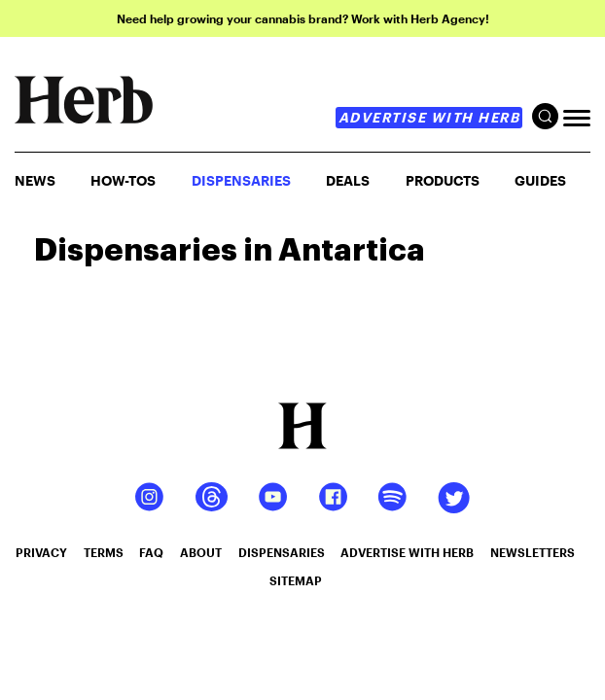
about (201, 552)
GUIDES (540, 180)
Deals (348, 180)
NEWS (35, 180)
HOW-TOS (123, 180)
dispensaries (282, 552)
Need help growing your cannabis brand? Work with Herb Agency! (303, 18)
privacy (41, 552)
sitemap (296, 580)
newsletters (533, 552)
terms (104, 552)
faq (151, 552)
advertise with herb (429, 117)
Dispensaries (241, 180)
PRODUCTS (443, 180)
